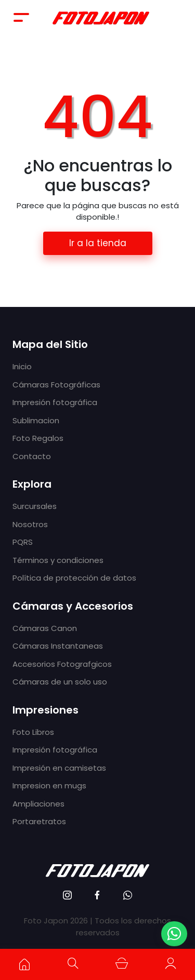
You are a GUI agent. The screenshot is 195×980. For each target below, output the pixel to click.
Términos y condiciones (58, 560)
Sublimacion (36, 420)
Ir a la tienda (98, 243)
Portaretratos (39, 821)
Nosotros (30, 524)
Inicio (22, 366)
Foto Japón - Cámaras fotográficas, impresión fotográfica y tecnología (101, 17)
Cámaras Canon (45, 628)
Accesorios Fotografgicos (62, 664)
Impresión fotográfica (55, 402)
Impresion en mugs (49, 786)
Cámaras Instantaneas (58, 646)
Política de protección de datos (74, 578)
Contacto (32, 456)
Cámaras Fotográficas (56, 385)
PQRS (23, 542)
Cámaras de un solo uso (60, 682)
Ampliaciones (38, 804)
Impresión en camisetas (59, 768)
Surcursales (35, 506)
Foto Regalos (38, 438)
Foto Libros (33, 732)
